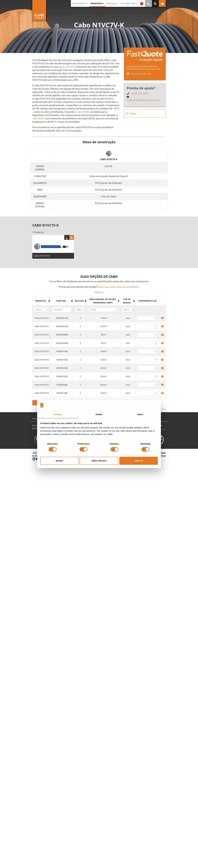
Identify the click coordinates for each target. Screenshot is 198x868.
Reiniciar (99, 293)
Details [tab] (99, 414)
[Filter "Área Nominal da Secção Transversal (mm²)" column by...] (103, 310)
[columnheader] (42, 301)
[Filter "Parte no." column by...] (62, 310)
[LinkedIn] (34, 459)
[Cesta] (72, 238)
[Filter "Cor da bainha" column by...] (128, 310)
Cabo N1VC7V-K (42, 256)
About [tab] (140, 414)
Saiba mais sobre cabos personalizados (118, 287)
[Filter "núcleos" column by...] (80, 310)
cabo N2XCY (38, 118)
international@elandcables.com (143, 100)
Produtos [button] (96, 3)
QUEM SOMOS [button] (79, 3)
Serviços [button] (111, 3)
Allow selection (99, 461)
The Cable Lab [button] (127, 3)
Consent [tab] (58, 414)
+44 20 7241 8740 (139, 94)
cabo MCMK (83, 112)
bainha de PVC (66, 67)
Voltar (131, 114)
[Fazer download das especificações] (67, 238)
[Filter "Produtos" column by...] (41, 310)
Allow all (139, 461)
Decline (59, 461)
